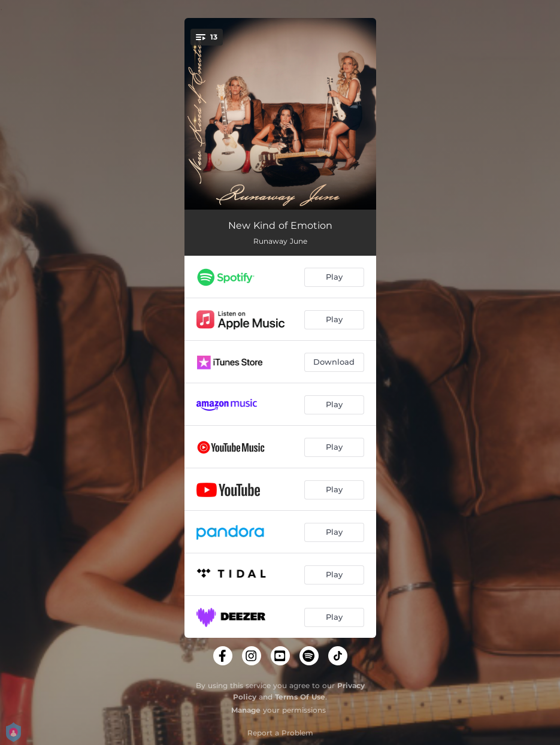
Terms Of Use (300, 697)
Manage (246, 710)
